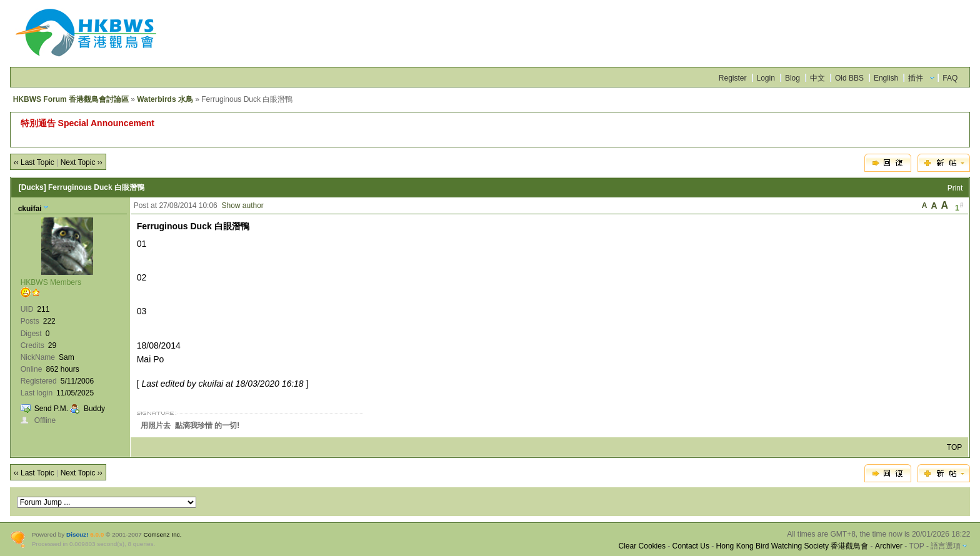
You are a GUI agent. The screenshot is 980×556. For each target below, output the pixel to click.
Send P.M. (51, 409)
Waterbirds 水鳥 (165, 99)
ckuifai (30, 209)
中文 (817, 78)
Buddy (94, 409)
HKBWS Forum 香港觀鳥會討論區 (71, 99)
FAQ (950, 78)
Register (733, 78)
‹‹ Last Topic (34, 162)
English (886, 78)
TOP (954, 447)
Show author (242, 206)
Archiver (889, 546)
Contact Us (691, 546)
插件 (916, 78)
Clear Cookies (642, 546)
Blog (792, 78)
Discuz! (77, 534)
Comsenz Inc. (163, 534)
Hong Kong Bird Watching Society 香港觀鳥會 (792, 546)
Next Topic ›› (82, 162)
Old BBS (849, 78)
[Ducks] (32, 187)
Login (766, 78)
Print (955, 188)
